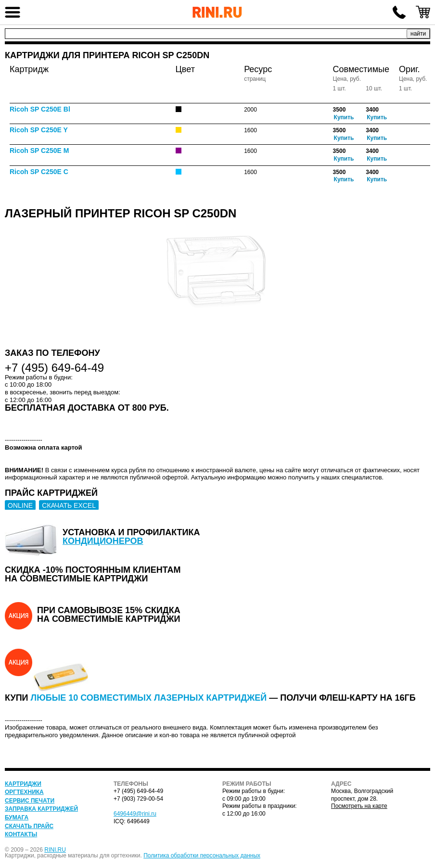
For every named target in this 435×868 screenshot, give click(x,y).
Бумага (17, 818)
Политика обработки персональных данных (202, 855)
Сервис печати (30, 801)
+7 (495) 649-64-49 (399, 12)
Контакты (21, 834)
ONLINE (20, 505)
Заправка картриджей (41, 809)
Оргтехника (24, 792)
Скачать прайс (29, 826)
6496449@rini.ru (135, 814)
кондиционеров (103, 541)
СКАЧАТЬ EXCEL (69, 505)
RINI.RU (55, 850)
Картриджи (23, 784)
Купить (344, 117)
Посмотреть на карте (359, 806)
